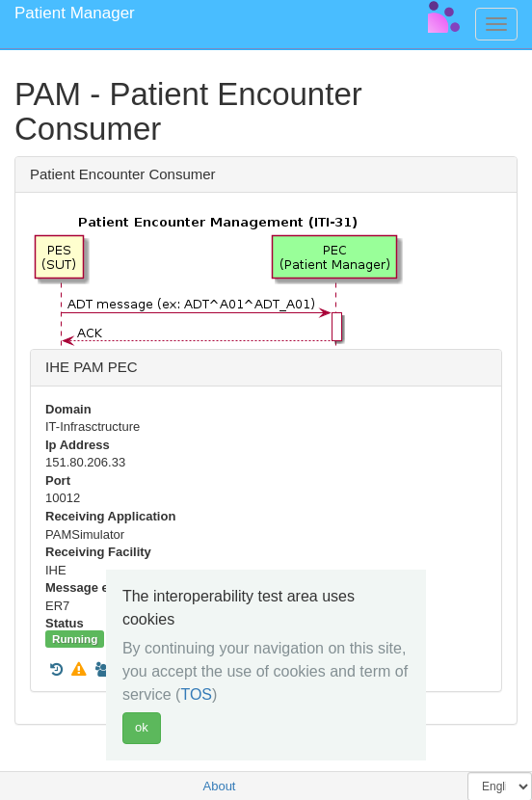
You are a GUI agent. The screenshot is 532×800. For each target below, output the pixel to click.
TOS (196, 694)
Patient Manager (75, 13)
